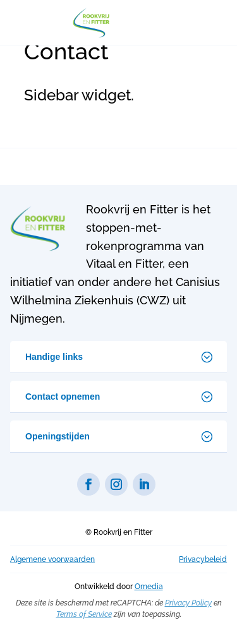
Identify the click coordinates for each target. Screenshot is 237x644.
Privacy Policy (188, 603)
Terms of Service (84, 614)
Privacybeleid (203, 559)
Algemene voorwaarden (52, 559)
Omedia (149, 587)
